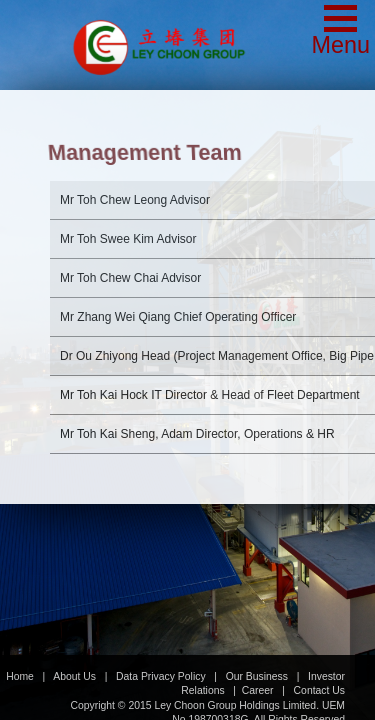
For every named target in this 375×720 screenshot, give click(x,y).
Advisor (104, 160)
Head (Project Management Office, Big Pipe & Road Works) (186, 325)
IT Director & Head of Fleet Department (179, 373)
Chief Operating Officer (147, 277)
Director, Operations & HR (166, 412)
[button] (340, 32)
